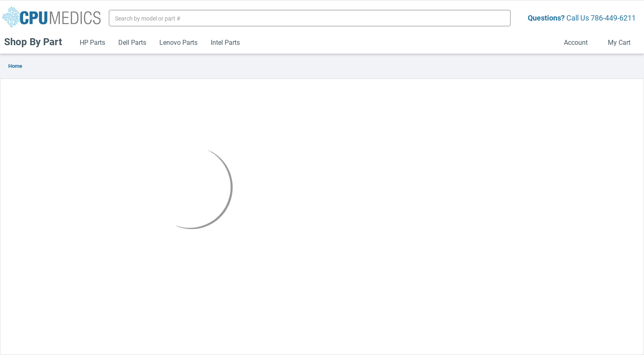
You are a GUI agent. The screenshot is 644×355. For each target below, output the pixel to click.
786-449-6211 (613, 18)
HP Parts (92, 42)
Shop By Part (37, 41)
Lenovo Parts (178, 42)
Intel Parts (225, 42)
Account (579, 42)
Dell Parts (132, 42)
